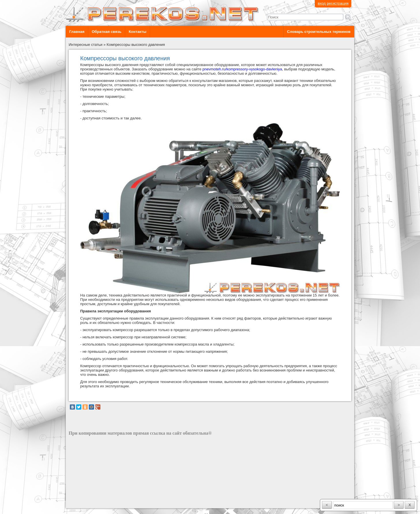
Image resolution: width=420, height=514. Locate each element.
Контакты (137, 32)
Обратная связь (107, 32)
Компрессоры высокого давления (136, 45)
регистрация (338, 3)
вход (322, 3)
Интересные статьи (86, 45)
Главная (77, 32)
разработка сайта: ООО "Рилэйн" (98, 503)
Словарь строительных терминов (319, 32)
